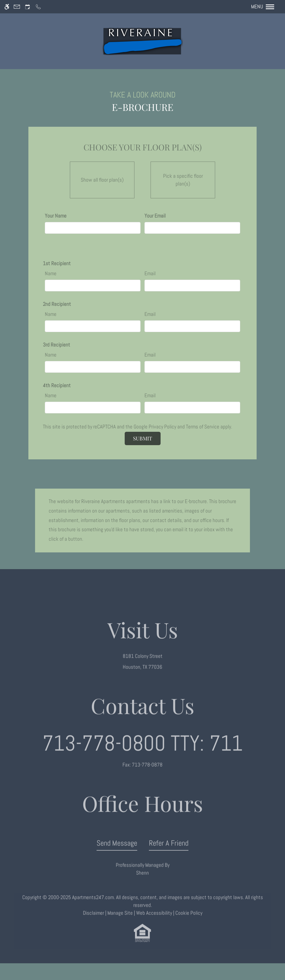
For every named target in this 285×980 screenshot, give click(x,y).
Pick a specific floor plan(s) (183, 179)
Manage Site (120, 919)
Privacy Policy (162, 427)
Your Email (155, 216)
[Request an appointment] (28, 7)
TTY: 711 (142, 749)
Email (150, 274)
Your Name (56, 216)
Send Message (117, 849)
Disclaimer (94, 919)
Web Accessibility (154, 919)
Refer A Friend (169, 849)
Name (51, 274)
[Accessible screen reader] (7, 7)
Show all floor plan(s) (102, 179)
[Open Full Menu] (265, 7)
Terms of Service (203, 427)
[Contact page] (17, 7)
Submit (143, 438)
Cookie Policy (189, 919)
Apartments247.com (93, 904)
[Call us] (38, 7)
